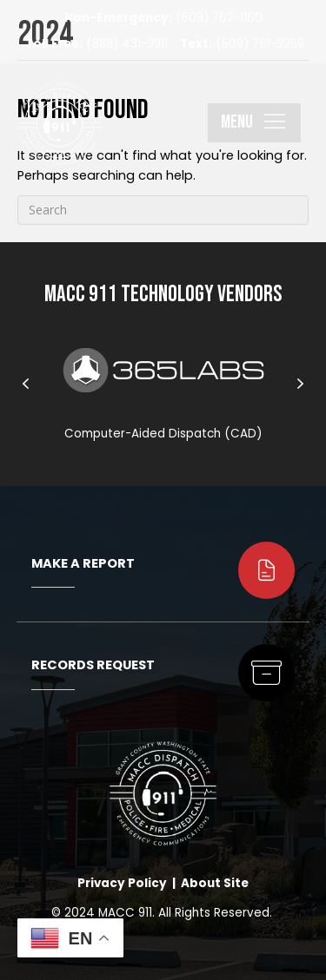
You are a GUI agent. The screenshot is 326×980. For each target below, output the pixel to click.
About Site (215, 883)
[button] (254, 123)
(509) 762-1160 (163, 18)
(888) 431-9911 (96, 44)
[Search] (163, 210)
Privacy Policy (122, 883)
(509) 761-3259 (242, 44)
